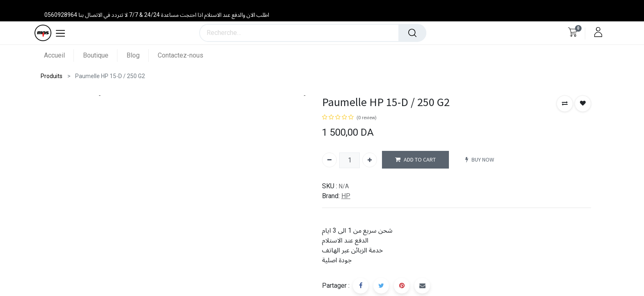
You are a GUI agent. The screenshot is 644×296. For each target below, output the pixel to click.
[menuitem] (59, 55)
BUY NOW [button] (480, 160)
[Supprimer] (329, 160)
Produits (52, 76)
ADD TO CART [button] (415, 160)
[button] (565, 104)
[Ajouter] (370, 160)
